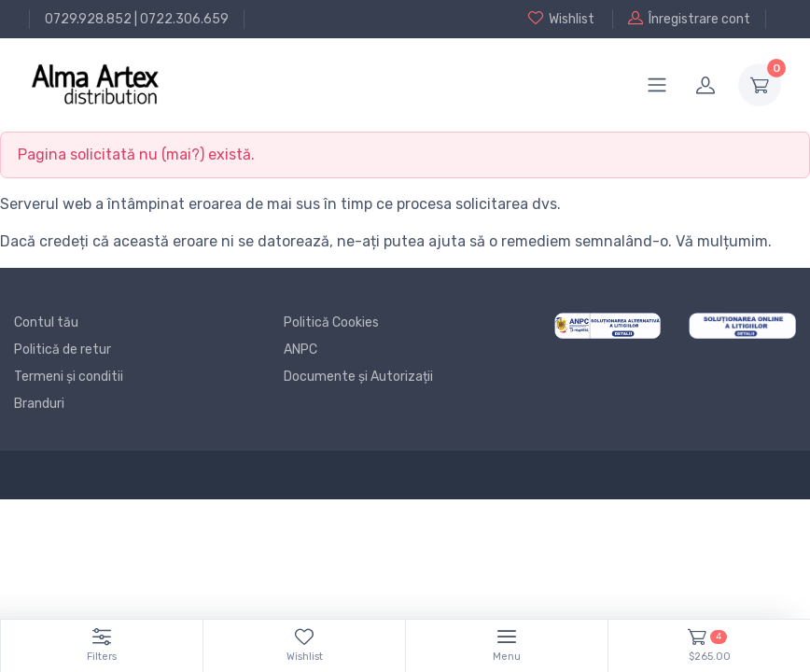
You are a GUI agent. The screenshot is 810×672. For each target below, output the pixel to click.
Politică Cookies (331, 322)
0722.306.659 (184, 19)
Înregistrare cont (689, 19)
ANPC (300, 350)
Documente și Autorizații (358, 377)
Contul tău (46, 322)
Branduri (39, 404)
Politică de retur (63, 350)
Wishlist (561, 19)
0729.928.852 (88, 19)
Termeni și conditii (69, 377)
